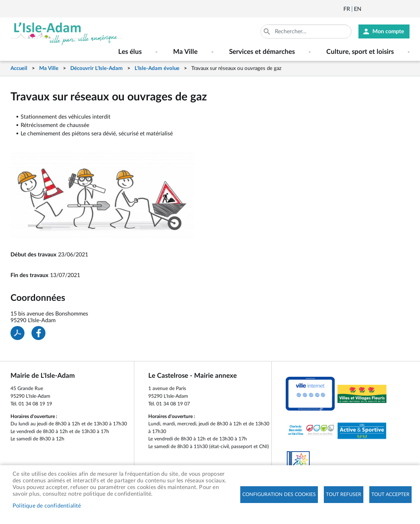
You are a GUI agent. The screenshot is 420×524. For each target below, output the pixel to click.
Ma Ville (49, 68)
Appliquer (268, 31)
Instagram (405, 9)
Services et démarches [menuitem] (262, 52)
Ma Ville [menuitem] (185, 52)
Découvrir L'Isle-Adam (97, 68)
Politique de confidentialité (47, 506)
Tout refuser (344, 495)
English (358, 9)
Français (347, 9)
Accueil (19, 68)
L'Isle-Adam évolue (157, 68)
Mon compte (388, 31)
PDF (17, 333)
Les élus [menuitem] (130, 52)
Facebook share (38, 333)
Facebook (386, 9)
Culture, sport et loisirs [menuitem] (360, 52)
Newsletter (367, 9)
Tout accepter (390, 495)
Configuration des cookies (279, 495)
